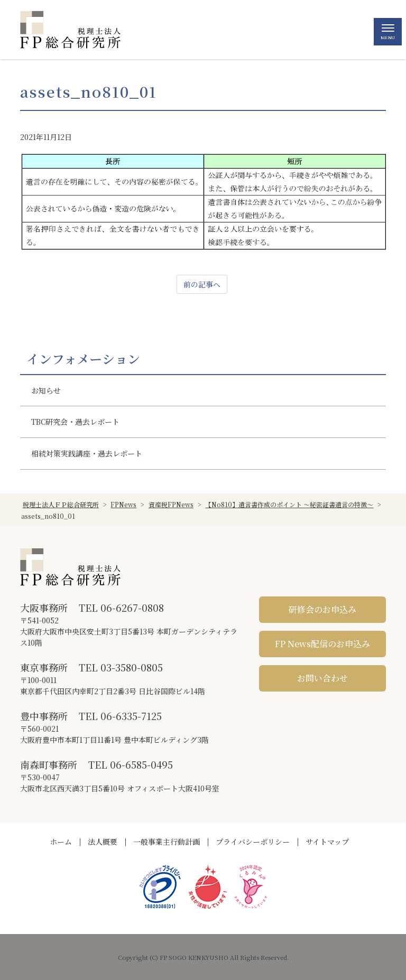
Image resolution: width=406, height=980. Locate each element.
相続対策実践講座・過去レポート (87, 453)
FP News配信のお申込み (322, 644)
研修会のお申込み (322, 609)
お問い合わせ (322, 678)
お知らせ (46, 390)
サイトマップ (327, 842)
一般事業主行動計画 (167, 842)
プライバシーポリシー (253, 842)
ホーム (61, 842)
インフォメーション (83, 359)
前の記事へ (202, 284)
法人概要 (103, 842)
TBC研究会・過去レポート (75, 422)
